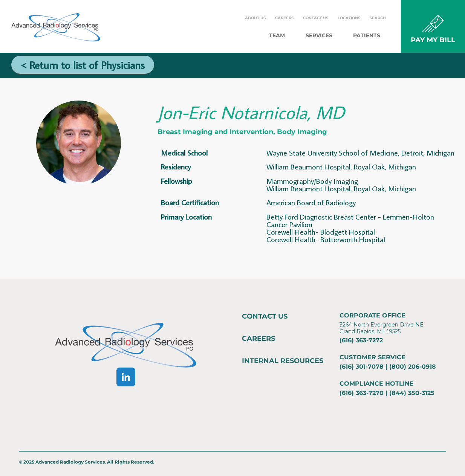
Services (319, 35)
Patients (367, 35)
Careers (284, 18)
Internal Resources (283, 361)
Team (277, 35)
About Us (255, 18)
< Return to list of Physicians (83, 65)
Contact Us (316, 18)
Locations (349, 18)
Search (378, 18)
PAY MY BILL (433, 40)
